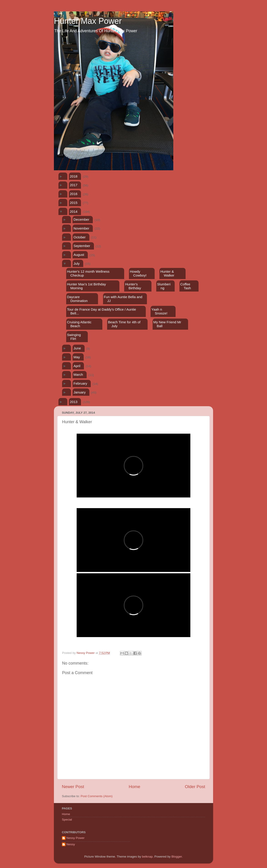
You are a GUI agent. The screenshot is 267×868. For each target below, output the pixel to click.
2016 (74, 194)
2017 (74, 185)
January (79, 392)
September (82, 246)
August (79, 255)
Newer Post (73, 787)
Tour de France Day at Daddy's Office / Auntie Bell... (101, 311)
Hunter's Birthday (133, 286)
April (77, 366)
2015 (74, 203)
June (77, 348)
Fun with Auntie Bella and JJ (123, 299)
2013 (74, 402)
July (77, 263)
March (78, 375)
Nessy (71, 844)
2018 (74, 176)
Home (134, 787)
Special (67, 820)
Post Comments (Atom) (97, 796)
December (81, 219)
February (80, 383)
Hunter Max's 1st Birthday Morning (86, 286)
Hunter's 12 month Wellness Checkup (88, 273)
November (81, 228)
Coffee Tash (186, 286)
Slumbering (164, 286)
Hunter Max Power (88, 21)
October (79, 237)
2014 (74, 211)
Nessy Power (76, 838)
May (77, 357)
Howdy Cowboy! (138, 273)
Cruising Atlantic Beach (79, 324)
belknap (147, 857)
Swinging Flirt (74, 337)
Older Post (195, 787)
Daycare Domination (77, 299)
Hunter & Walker (167, 273)
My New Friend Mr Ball (167, 324)
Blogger (177, 857)
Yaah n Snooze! (159, 311)
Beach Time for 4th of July (124, 324)
